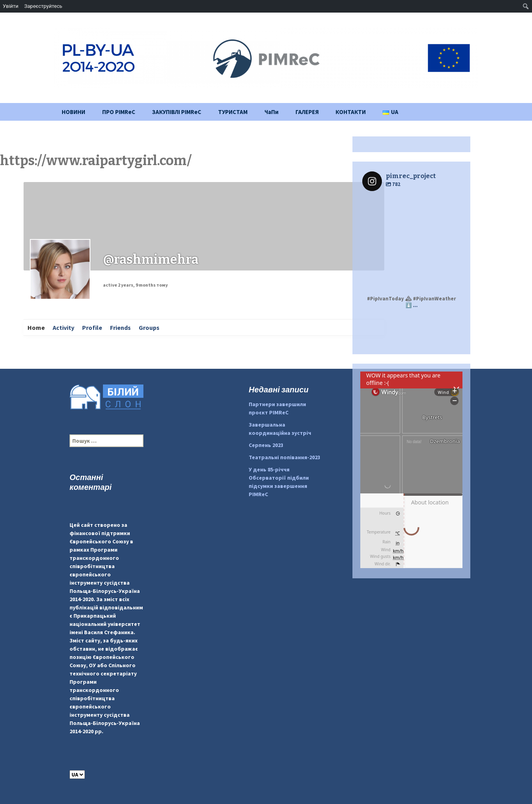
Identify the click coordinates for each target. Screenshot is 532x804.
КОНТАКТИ (351, 112)
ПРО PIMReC (119, 112)
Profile (92, 327)
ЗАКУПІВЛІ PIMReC (177, 112)
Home (36, 327)
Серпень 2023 (266, 445)
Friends (120, 327)
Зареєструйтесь (43, 6)
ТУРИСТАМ (233, 112)
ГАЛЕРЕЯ (307, 112)
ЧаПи (272, 112)
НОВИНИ (73, 112)
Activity (63, 327)
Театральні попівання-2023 (284, 457)
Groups (149, 327)
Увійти (11, 6)
